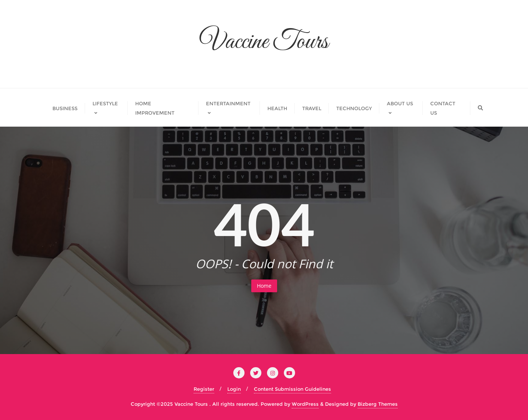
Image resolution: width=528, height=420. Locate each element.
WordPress (305, 404)
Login (234, 389)
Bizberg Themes (378, 404)
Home (264, 286)
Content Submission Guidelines (292, 389)
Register (204, 389)
